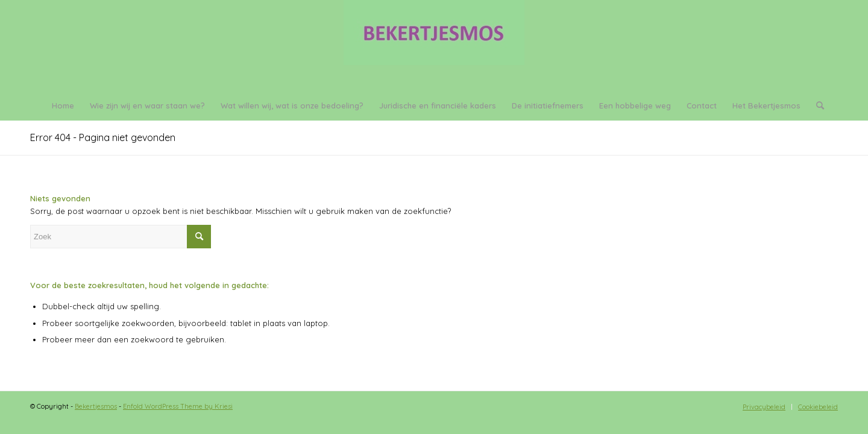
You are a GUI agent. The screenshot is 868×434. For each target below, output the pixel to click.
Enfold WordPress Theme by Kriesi (178, 406)
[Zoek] (816, 105)
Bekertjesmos (96, 406)
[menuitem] (63, 105)
